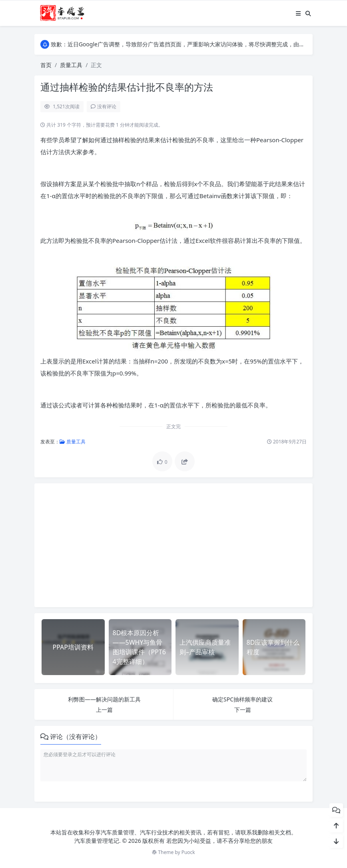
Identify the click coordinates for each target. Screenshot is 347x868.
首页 (46, 65)
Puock (188, 852)
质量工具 (71, 65)
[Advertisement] (173, 545)
